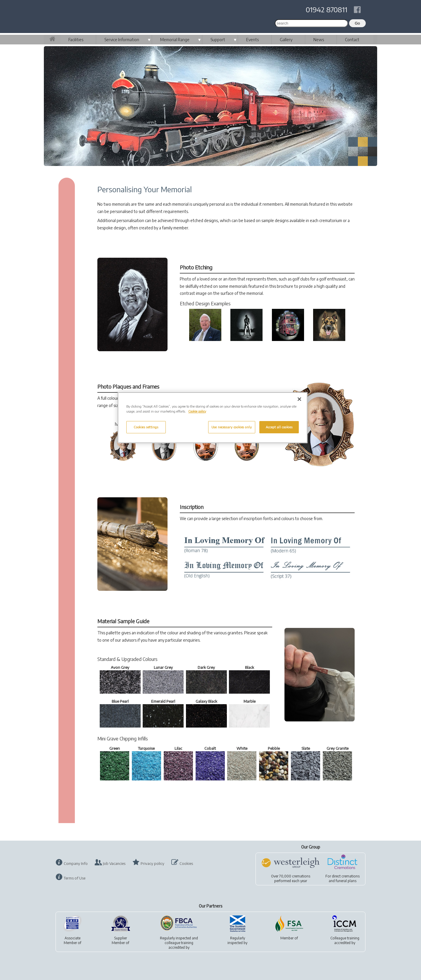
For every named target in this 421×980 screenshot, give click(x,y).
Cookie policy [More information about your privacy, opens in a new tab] (197, 411)
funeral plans (346, 881)
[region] (213, 418)
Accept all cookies (279, 427)
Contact (352, 40)
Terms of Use (75, 878)
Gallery (286, 40)
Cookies (186, 863)
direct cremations (346, 876)
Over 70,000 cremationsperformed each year (291, 878)
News (319, 40)
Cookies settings (146, 427)
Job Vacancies (114, 863)
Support (218, 40)
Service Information (122, 40)
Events (252, 40)
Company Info (76, 863)
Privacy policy (152, 863)
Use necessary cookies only (232, 427)
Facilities (76, 40)
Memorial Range (175, 40)
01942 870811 (327, 9)
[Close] (299, 399)
